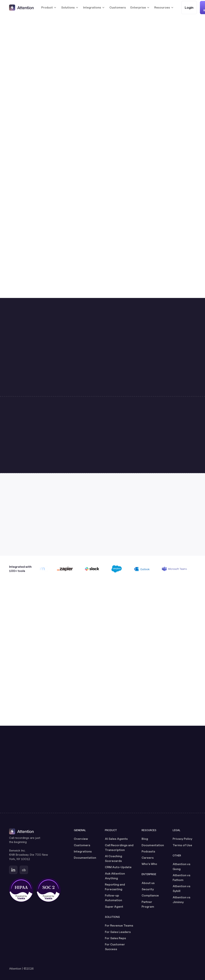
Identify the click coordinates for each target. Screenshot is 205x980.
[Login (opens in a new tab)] (189, 8)
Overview (81, 839)
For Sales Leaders (118, 932)
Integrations (83, 851)
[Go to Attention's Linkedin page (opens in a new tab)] (13, 870)
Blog (145, 839)
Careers (148, 858)
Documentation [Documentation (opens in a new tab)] (85, 858)
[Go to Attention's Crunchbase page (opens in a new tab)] (24, 870)
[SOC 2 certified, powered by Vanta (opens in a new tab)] (48, 890)
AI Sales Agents (116, 839)
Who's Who (149, 864)
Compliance (150, 895)
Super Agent (114, 907)
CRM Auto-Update (118, 867)
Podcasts (148, 851)
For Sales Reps (115, 938)
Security (148, 889)
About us (148, 883)
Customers (118, 7)
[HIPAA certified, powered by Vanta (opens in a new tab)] (21, 890)
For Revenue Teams (119, 925)
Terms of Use (182, 845)
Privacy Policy (182, 839)
